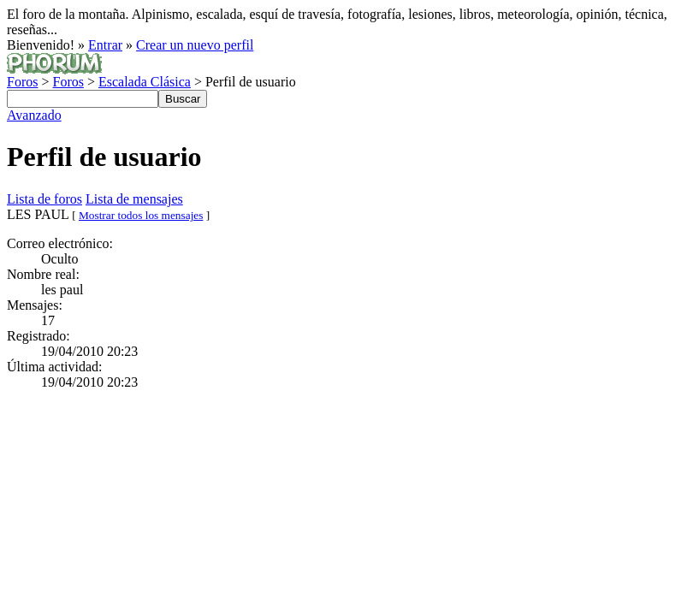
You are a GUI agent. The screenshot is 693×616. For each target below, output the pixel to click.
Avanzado (34, 115)
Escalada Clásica (145, 82)
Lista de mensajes (134, 199)
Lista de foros (44, 199)
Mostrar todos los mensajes (141, 215)
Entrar (105, 45)
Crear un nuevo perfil (195, 45)
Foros (22, 82)
